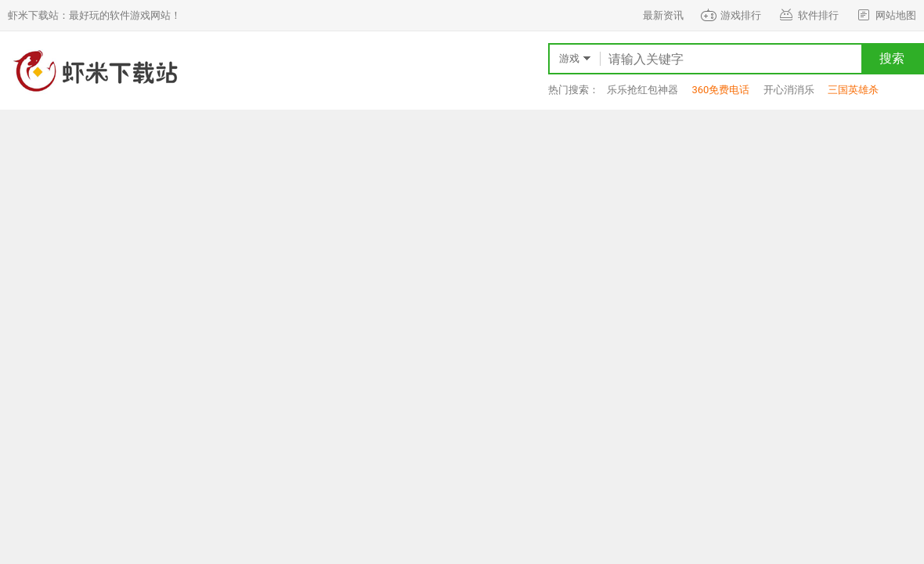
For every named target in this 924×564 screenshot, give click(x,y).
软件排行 (808, 15)
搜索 (892, 58)
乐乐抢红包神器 (642, 90)
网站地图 (885, 15)
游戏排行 (730, 15)
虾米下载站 (94, 70)
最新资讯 (663, 15)
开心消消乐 (789, 90)
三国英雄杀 (853, 90)
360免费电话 (720, 90)
